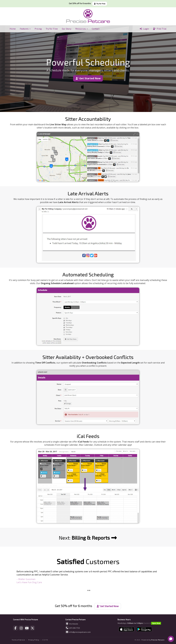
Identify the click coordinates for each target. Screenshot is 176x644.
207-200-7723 (75, 628)
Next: (88, 538)
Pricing (38, 29)
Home (13, 29)
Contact (96, 29)
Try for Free (100, 4)
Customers (88, 561)
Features (25, 29)
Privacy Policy (34, 640)
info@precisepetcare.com (80, 632)
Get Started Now (88, 78)
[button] (20, 579)
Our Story (67, 29)
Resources (82, 29)
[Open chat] (171, 639)
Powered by (153, 640)
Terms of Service (18, 640)
